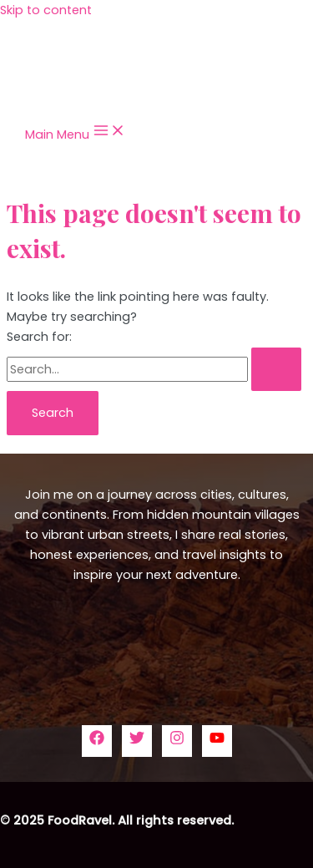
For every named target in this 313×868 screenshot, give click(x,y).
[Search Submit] (276, 370)
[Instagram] (177, 741)
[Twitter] (137, 741)
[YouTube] (217, 741)
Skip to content (46, 10)
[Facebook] (97, 741)
